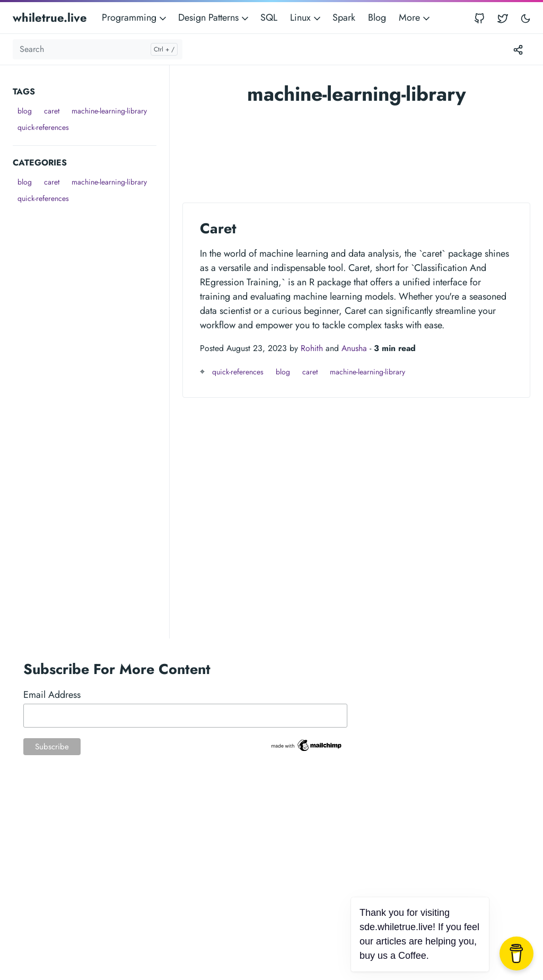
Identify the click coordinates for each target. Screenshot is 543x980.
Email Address (52, 695)
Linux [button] (306, 17)
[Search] (98, 49)
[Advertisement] (91, 273)
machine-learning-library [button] (109, 111)
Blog (377, 17)
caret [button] (52, 111)
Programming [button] (135, 17)
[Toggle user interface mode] (526, 18)
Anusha (354, 348)
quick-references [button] (43, 127)
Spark (344, 17)
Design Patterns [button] (214, 17)
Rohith (312, 348)
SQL (269, 17)
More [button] (415, 17)
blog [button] (25, 111)
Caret (218, 228)
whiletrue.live (50, 17)
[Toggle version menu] (518, 49)
